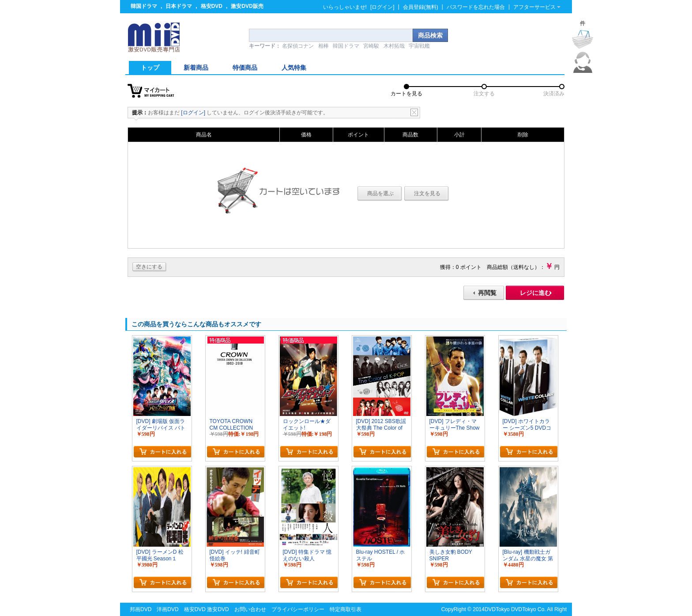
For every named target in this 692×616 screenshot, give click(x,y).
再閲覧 (487, 293)
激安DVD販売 (247, 6)
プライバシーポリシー (298, 609)
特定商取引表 (346, 609)
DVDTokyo (497, 609)
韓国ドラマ (144, 6)
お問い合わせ (250, 609)
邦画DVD (141, 609)
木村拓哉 (394, 46)
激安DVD (218, 609)
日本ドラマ (179, 6)
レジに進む (535, 293)
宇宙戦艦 (419, 46)
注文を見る (427, 193)
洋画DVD (167, 609)
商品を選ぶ (380, 193)
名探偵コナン (298, 46)
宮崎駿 (371, 46)
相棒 (323, 46)
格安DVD (212, 6)
